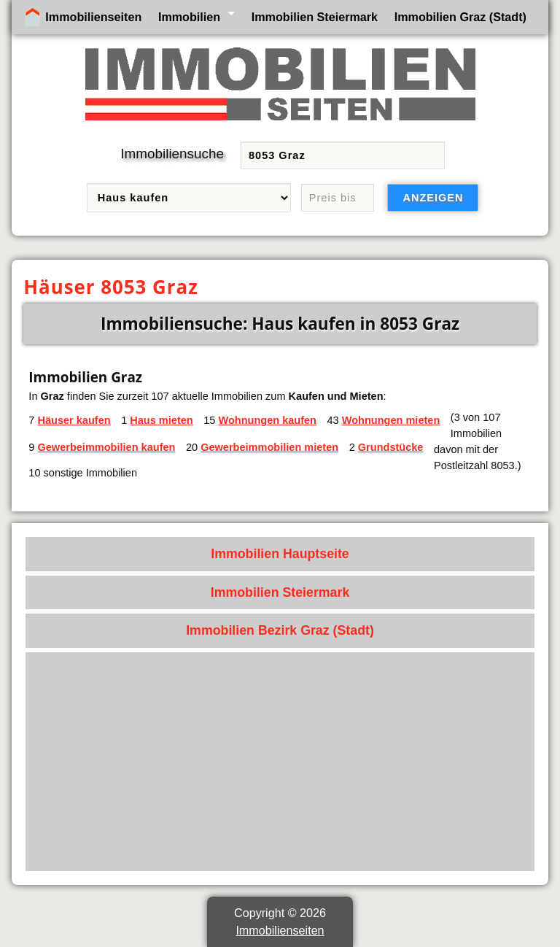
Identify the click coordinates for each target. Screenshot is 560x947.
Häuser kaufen (74, 420)
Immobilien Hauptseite (280, 554)
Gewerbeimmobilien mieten (269, 447)
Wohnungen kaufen (267, 420)
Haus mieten (161, 420)
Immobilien (189, 17)
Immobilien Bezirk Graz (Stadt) (280, 630)
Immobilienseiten (93, 17)
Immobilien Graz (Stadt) (460, 17)
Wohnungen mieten (391, 420)
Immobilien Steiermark (315, 17)
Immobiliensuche (172, 154)
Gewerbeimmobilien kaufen (106, 447)
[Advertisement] (280, 762)
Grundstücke (391, 447)
